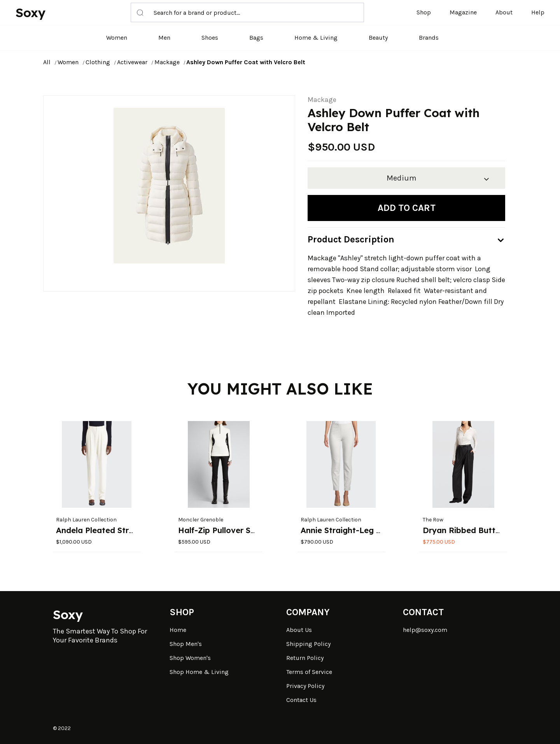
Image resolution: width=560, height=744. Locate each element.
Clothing (98, 62)
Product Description (351, 239)
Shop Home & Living (199, 672)
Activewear (132, 62)
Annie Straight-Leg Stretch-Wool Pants (376, 530)
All (47, 62)
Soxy (31, 12)
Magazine (463, 12)
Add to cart (407, 208)
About (504, 12)
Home (178, 630)
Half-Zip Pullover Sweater (228, 530)
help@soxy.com (425, 630)
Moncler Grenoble (201, 520)
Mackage (167, 62)
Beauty (378, 38)
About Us (299, 630)
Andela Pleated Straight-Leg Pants (124, 530)
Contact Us (301, 700)
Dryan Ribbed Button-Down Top (485, 530)
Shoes (210, 38)
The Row (433, 520)
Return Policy (305, 658)
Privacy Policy (305, 686)
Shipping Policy (308, 644)
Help (538, 12)
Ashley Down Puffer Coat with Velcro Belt (246, 62)
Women (117, 38)
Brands (429, 38)
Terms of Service (309, 672)
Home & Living (316, 38)
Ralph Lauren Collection (86, 520)
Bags (256, 38)
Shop (424, 12)
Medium (402, 178)
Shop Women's (190, 658)
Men (164, 38)
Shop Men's (186, 644)
